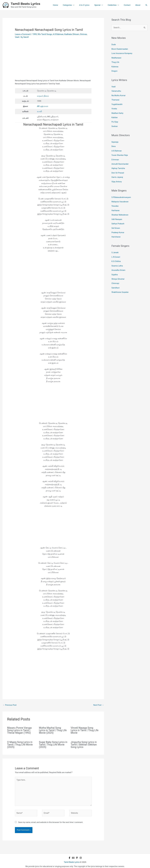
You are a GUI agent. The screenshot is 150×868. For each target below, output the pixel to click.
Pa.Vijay (115, 118)
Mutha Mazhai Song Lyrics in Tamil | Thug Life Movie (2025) (53, 730)
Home (64, 5)
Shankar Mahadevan (120, 208)
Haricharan (116, 229)
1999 (34, 34)
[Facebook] (69, 855)
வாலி (39, 111)
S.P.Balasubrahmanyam (121, 191)
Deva (114, 142)
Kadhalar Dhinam (69, 34)
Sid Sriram (116, 221)
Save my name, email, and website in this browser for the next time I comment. (51, 820)
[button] (146, 5)
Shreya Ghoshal (118, 270)
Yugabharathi (117, 102)
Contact (129, 5)
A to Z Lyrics (90, 5)
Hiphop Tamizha (118, 163)
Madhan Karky (117, 110)
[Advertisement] (53, 60)
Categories (74, 5)
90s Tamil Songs (43, 34)
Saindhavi (116, 278)
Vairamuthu (116, 89)
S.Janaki (115, 245)
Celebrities (115, 5)
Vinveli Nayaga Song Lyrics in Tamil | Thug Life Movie (85, 730)
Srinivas (81, 34)
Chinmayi (115, 274)
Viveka (114, 106)
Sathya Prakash (118, 217)
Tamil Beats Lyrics (25, 4)
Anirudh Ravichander (120, 159)
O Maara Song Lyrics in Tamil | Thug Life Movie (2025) (20, 744)
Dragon (114, 69)
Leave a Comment (22, 34)
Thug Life (115, 61)
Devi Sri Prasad (118, 168)
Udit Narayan (117, 212)
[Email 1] (73, 855)
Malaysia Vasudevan (120, 196)
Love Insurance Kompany (122, 53)
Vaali (87, 34)
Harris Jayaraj (117, 172)
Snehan (115, 123)
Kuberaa (115, 65)
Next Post (99, 704)
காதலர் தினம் (43, 96)
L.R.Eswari (116, 249)
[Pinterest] (77, 855)
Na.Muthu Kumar (118, 93)
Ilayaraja (115, 138)
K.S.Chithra (116, 253)
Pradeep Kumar (118, 225)
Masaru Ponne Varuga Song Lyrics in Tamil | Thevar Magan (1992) (19, 730)
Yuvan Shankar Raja (120, 151)
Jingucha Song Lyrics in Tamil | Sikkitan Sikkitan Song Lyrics (84, 744)
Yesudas (115, 200)
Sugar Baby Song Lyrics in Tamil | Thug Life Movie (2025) (53, 744)
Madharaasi (116, 57)
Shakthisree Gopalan (120, 282)
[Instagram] (81, 855)
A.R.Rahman (56, 34)
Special (102, 5)
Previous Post (10, 704)
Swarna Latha (117, 257)
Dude (114, 44)
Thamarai (115, 98)
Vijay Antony (117, 176)
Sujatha (115, 266)
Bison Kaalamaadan (120, 48)
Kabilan (115, 114)
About (138, 5)
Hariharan (116, 204)
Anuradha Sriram (118, 261)
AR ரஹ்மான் (42, 106)
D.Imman (115, 155)
